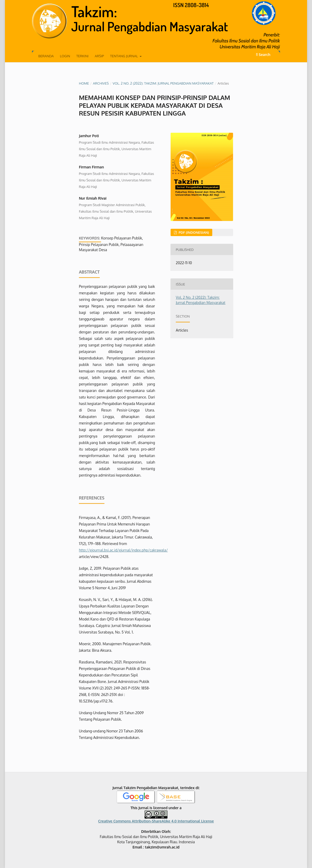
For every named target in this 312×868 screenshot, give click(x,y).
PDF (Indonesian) (193, 232)
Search (263, 55)
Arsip (99, 56)
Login (65, 56)
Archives (101, 83)
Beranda (46, 56)
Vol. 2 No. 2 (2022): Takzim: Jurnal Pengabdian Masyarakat (163, 83)
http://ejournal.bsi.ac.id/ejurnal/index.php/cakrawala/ (123, 550)
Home (84, 83)
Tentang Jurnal (124, 56)
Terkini (82, 56)
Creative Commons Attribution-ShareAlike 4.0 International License (156, 821)
